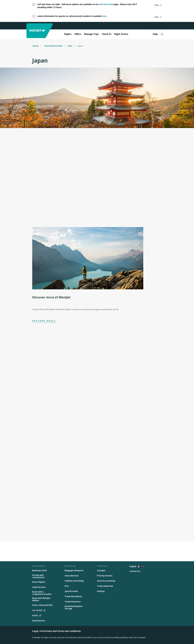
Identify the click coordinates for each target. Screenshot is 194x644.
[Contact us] (135, 571)
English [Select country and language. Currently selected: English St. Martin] (137, 566)
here (104, 16)
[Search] (162, 34)
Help (155, 34)
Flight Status (121, 34)
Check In (106, 34)
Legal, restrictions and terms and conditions (57, 631)
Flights (68, 34)
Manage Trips (92, 34)
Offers (78, 34)
